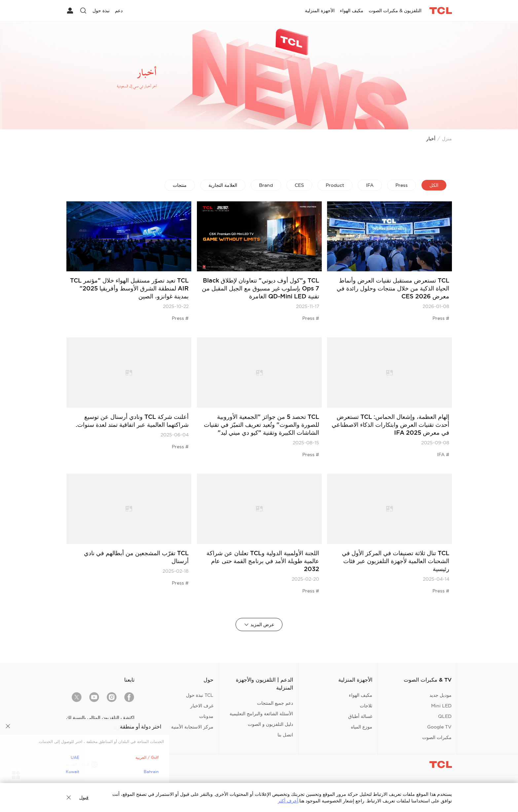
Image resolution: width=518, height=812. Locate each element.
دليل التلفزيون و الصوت (270, 724)
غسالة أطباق (360, 716)
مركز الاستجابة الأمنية (192, 727)
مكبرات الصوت (437, 737)
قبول (84, 797)
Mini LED (441, 706)
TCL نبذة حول (200, 695)
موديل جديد (441, 695)
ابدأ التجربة (124, 727)
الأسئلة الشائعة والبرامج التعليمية (261, 714)
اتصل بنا (285, 735)
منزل (447, 139)
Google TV (439, 727)
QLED (445, 716)
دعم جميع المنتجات (275, 703)
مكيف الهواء (361, 695)
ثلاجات (366, 706)
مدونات (206, 716)
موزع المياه (362, 727)
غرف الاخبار (202, 706)
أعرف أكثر (288, 801)
